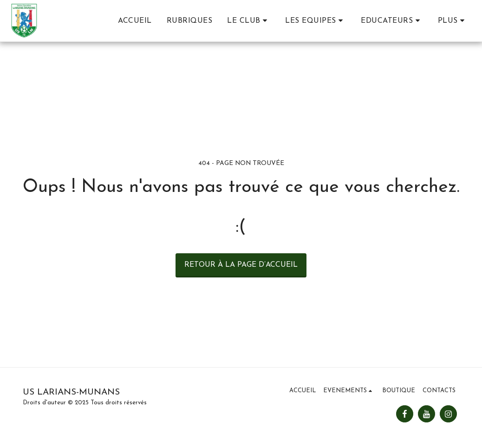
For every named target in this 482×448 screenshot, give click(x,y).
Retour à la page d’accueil (241, 265)
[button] (249, 21)
